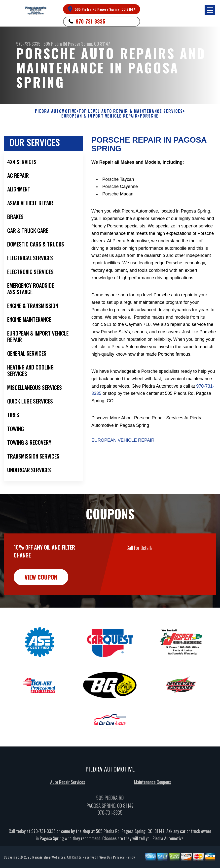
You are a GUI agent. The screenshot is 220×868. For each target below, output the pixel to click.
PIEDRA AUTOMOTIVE (56, 111)
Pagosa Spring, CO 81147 (89, 44)
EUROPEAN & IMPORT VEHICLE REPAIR (100, 116)
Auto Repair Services (68, 806)
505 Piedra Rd (55, 44)
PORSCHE (149, 116)
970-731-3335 (91, 21)
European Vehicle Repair (123, 440)
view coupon (41, 601)
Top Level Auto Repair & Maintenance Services (131, 111)
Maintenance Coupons (152, 806)
